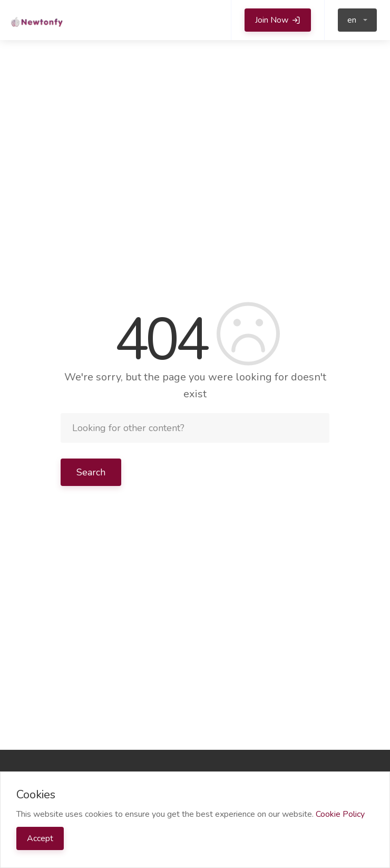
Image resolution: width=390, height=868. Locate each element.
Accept (40, 838)
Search (91, 472)
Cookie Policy (340, 814)
